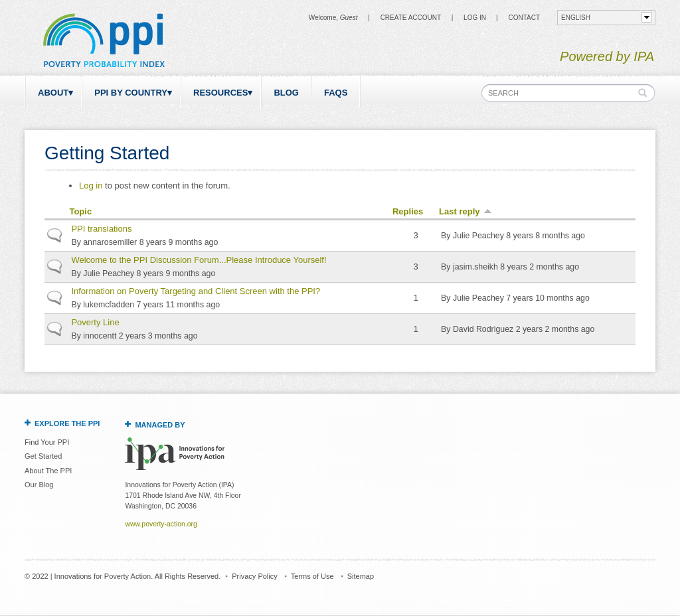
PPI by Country (131, 93)
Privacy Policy (254, 576)
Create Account (411, 18)
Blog (286, 93)
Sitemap (361, 576)
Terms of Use (312, 576)
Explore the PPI (67, 424)
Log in (475, 18)
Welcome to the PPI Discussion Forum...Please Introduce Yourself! (199, 260)
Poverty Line (95, 322)
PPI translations (101, 229)
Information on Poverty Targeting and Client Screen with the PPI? (196, 291)
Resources (220, 93)
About (53, 93)
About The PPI (48, 471)
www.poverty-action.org (161, 524)
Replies (408, 211)
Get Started (43, 456)
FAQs (336, 93)
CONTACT (524, 18)
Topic (80, 211)
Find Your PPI (47, 442)
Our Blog (39, 485)
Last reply (465, 211)
